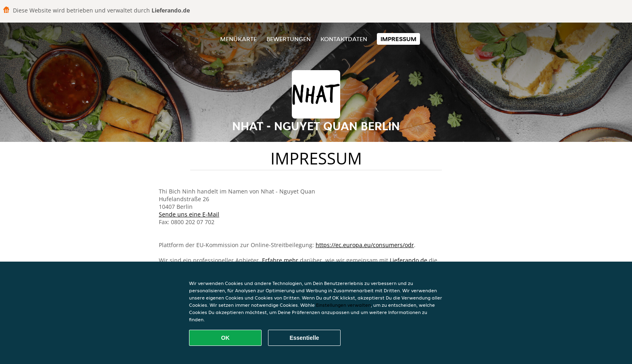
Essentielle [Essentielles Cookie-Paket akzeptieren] (304, 338)
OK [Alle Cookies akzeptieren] (226, 338)
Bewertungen (289, 39)
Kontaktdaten (344, 39)
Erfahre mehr (280, 260)
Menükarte (238, 39)
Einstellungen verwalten (343, 305)
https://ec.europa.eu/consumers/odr (365, 245)
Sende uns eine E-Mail (189, 214)
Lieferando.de (409, 260)
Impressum (398, 39)
